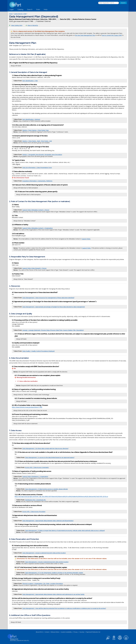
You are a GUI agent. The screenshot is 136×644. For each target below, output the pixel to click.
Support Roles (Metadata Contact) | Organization (38, 228)
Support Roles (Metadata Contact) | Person (36, 210)
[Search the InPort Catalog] (109, 3)
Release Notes (55, 632)
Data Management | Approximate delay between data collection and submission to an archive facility (53, 594)
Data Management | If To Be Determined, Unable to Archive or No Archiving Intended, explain (54, 573)
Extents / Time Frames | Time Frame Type (36, 130)
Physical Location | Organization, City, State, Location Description (43, 584)
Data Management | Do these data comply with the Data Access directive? (45, 448)
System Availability (66, 632)
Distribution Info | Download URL (35, 500)
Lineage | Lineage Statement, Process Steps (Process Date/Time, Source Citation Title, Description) (53, 330)
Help (46, 10)
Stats (38, 10)
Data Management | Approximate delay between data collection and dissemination (48, 521)
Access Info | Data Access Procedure (34, 512)
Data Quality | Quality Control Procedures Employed (38, 351)
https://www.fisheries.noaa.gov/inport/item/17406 (27, 407)
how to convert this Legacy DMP (112, 35)
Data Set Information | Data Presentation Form (37, 168)
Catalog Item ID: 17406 (20, 14)
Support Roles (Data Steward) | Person (34, 268)
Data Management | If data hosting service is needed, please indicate (46, 489)
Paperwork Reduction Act (93, 632)
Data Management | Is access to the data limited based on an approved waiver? (50, 457)
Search (30, 10)
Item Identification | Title (30, 81)
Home (11, 14)
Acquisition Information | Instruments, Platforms (37, 181)
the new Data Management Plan (85, 35)
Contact (47, 632)
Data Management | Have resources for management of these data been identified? (48, 298)
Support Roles (86, 239)
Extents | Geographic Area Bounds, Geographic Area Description (42, 155)
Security (82, 632)
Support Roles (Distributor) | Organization (35, 476)
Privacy (76, 632)
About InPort (39, 632)
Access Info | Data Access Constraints (37, 467)
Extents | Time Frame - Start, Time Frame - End (37, 141)
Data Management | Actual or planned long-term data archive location (44, 553)
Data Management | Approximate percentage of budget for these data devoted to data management (54, 307)
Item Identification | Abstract (31, 119)
